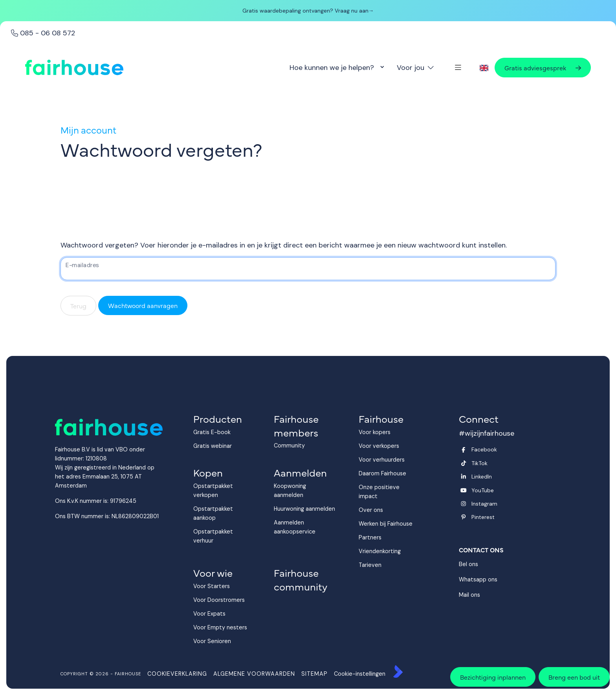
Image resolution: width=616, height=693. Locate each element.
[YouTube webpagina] (505, 490)
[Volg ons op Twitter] (505, 463)
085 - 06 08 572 (43, 33)
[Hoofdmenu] (458, 68)
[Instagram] (505, 504)
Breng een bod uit (574, 677)
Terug (78, 306)
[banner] (308, 14)
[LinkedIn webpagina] (505, 477)
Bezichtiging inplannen (493, 677)
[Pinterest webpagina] (505, 517)
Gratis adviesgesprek (543, 68)
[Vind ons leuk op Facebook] (505, 449)
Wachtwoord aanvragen (143, 305)
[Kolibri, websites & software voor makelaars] (398, 671)
